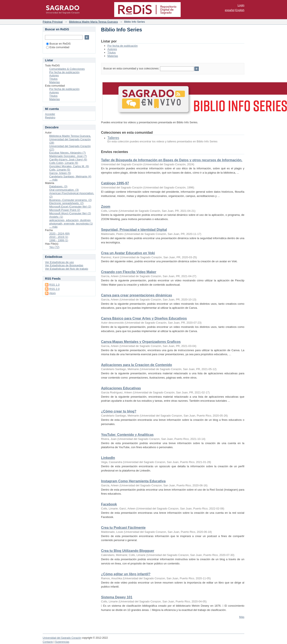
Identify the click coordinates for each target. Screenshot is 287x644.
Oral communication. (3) (64, 190)
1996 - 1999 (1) (59, 240)
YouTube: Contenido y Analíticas (127, 435)
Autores (112, 49)
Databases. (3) (58, 186)
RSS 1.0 (54, 285)
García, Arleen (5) (60, 173)
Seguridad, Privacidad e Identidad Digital (134, 230)
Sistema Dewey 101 (117, 597)
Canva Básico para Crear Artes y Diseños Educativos (144, 318)
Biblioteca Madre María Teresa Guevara (93, 22)
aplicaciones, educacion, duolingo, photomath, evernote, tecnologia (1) (71, 222)
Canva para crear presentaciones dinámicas (136, 295)
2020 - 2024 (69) (59, 234)
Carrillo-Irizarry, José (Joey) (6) (68, 159)
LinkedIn (108, 458)
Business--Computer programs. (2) (70, 200)
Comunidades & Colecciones (67, 69)
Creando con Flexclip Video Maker (129, 272)
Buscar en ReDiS (58, 44)
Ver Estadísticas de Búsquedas (64, 265)
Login (241, 5)
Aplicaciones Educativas (121, 388)
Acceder (50, 114)
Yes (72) (54, 247)
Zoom (106, 207)
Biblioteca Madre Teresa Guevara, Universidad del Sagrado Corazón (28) (70, 139)
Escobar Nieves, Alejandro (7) (68, 153)
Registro (50, 117)
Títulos (112, 53)
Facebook (109, 504)
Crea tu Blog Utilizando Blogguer (128, 551)
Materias (113, 56)
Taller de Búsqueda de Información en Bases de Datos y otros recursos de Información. (172, 160)
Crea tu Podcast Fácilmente (123, 528)
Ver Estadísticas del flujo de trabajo (67, 269)
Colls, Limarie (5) (60, 170)
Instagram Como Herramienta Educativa (133, 481)
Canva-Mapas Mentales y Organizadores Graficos (141, 342)
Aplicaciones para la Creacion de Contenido (136, 365)
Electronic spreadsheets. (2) (66, 203)
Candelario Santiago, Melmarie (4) (70, 176)
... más (53, 180)
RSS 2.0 (54, 289)
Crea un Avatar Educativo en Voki (128, 253)
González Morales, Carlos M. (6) (69, 166)
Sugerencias (62, 642)
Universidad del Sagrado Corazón (62, 638)
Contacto (48, 642)
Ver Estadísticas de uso (59, 262)
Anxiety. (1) (56, 217)
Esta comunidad (58, 47)
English (240, 10)
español (230, 10)
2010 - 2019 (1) (59, 237)
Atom (52, 293)
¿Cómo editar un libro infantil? (126, 574)
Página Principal (53, 22)
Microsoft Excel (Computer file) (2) (70, 207)
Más (242, 617)
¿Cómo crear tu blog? (119, 411)
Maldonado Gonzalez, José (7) (68, 156)
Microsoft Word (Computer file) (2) (70, 213)
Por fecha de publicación (122, 46)
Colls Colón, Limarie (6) (64, 163)
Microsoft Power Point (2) (65, 210)
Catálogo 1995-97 (115, 183)
